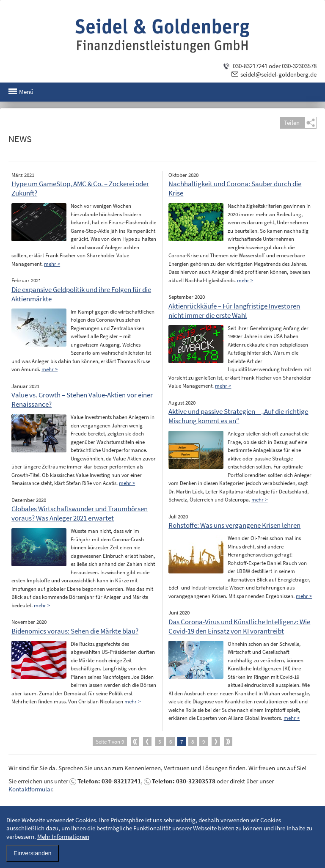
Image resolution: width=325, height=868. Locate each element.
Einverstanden (33, 853)
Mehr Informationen (63, 836)
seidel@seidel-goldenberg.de (278, 74)
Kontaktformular (30, 789)
